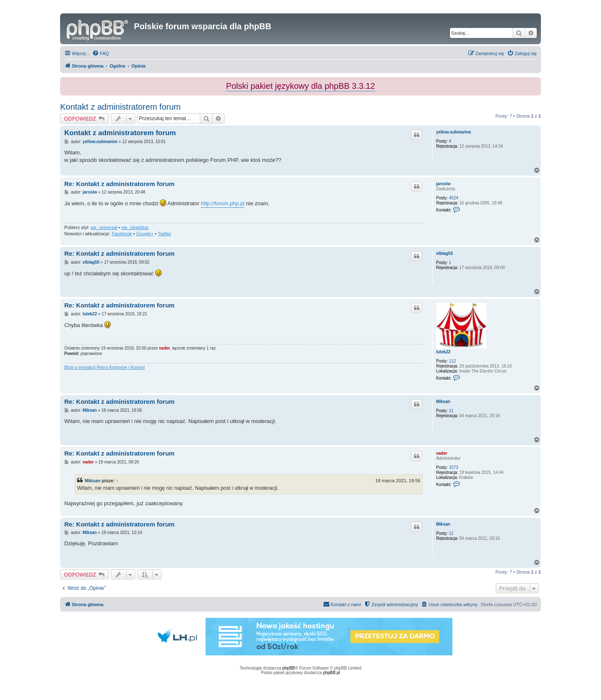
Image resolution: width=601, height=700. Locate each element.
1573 (454, 467)
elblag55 (444, 253)
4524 (454, 198)
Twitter (164, 234)
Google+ (145, 234)
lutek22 (443, 352)
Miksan (443, 402)
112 (453, 361)
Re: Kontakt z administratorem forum (119, 184)
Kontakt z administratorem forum (120, 107)
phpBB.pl (332, 673)
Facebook (122, 234)
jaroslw (443, 184)
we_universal (104, 227)
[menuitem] (101, 53)
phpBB (289, 668)
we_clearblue (135, 227)
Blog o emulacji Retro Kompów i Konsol (105, 367)
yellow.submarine (454, 132)
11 (451, 411)
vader (165, 348)
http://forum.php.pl (223, 203)
